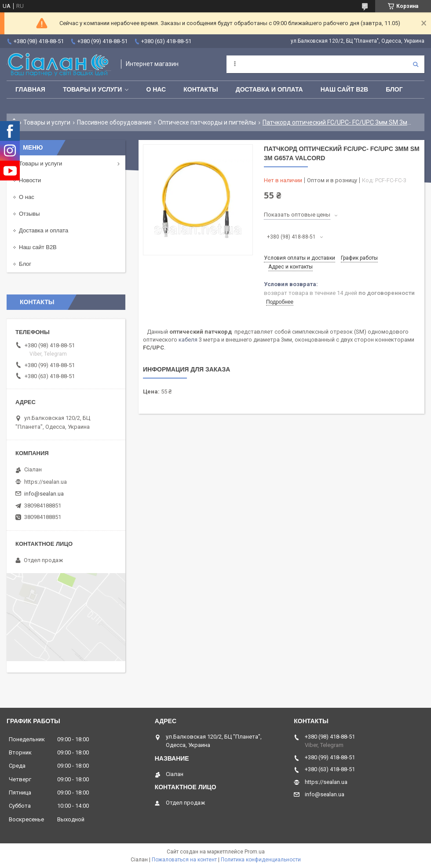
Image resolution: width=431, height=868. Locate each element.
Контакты (201, 89)
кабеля (188, 340)
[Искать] (416, 64)
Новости (30, 180)
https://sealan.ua (46, 482)
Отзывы (29, 214)
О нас (156, 89)
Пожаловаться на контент (184, 860)
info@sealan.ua (44, 494)
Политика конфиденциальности (261, 860)
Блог (394, 89)
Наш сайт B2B (345, 89)
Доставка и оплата (269, 89)
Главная (30, 89)
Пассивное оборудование (114, 122)
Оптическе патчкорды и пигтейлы (207, 122)
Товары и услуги (93, 89)
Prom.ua (255, 852)
